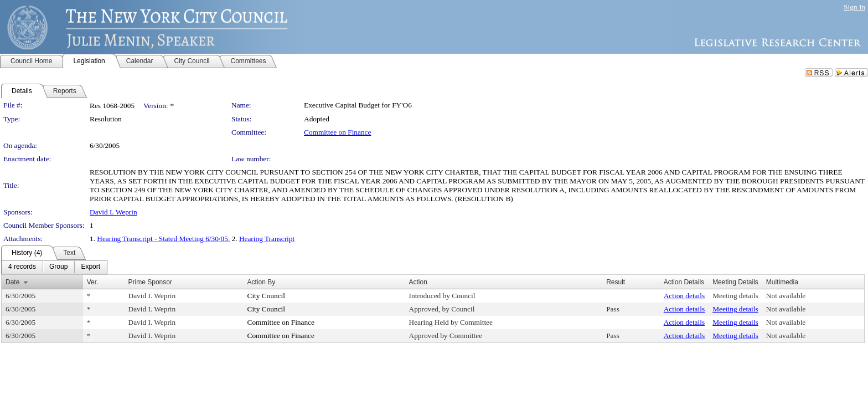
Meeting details (735, 296)
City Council (267, 296)
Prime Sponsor (150, 282)
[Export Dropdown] (91, 267)
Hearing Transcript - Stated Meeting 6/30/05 (162, 239)
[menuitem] (22, 267)
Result (616, 282)
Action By (262, 282)
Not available (786, 296)
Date (12, 282)
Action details (684, 296)
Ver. (93, 282)
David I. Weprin (113, 212)
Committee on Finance (337, 132)
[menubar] (54, 267)
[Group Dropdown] (58, 267)
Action (418, 282)
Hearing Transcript (267, 239)
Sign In (854, 7)
